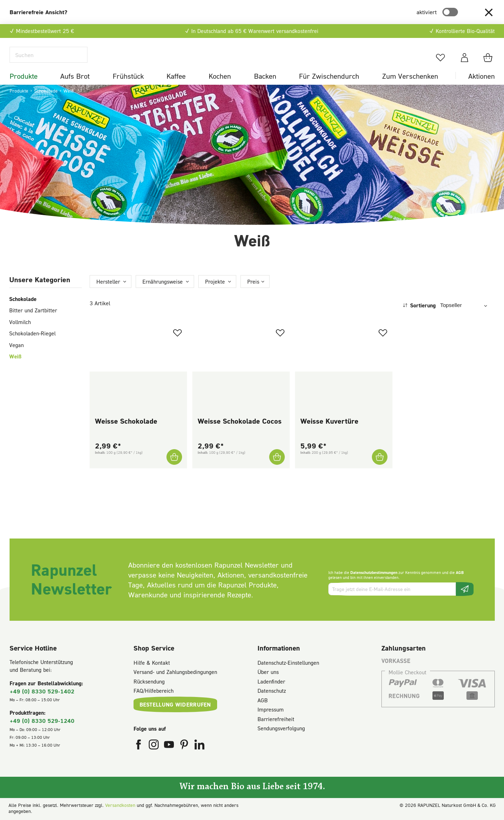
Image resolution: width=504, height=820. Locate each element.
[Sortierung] (465, 318)
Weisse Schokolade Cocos (240, 434)
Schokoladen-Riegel (32, 347)
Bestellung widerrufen (175, 705)
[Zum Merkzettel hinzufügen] (177, 346)
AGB (460, 573)
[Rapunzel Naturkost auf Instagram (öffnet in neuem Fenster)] (155, 747)
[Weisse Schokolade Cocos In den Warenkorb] (277, 470)
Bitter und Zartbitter (33, 324)
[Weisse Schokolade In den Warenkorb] (174, 470)
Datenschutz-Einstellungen (288, 664)
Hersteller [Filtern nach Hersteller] (108, 295)
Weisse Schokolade (126, 434)
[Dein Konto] (465, 64)
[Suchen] (49, 62)
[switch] (450, 12)
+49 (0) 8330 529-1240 (42, 722)
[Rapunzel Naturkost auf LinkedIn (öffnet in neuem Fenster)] (199, 747)
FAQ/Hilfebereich (154, 692)
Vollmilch (20, 335)
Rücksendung (149, 682)
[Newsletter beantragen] (465, 590)
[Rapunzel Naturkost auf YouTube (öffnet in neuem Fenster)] (170, 747)
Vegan (16, 358)
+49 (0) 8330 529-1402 (42, 692)
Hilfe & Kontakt (152, 664)
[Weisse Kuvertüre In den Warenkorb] (379, 470)
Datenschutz (272, 692)
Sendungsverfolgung (281, 730)
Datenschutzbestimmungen (374, 573)
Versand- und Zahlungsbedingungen (175, 673)
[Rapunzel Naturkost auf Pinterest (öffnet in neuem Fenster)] (185, 747)
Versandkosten (120, 806)
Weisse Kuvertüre (329, 434)
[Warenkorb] (489, 64)
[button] (489, 12)
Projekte (215, 295)
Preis (253, 295)
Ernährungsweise (163, 295)
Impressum (271, 711)
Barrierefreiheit (276, 720)
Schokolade (23, 312)
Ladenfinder (271, 682)
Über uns (268, 673)
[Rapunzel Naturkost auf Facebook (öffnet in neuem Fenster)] (139, 747)
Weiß (15, 370)
